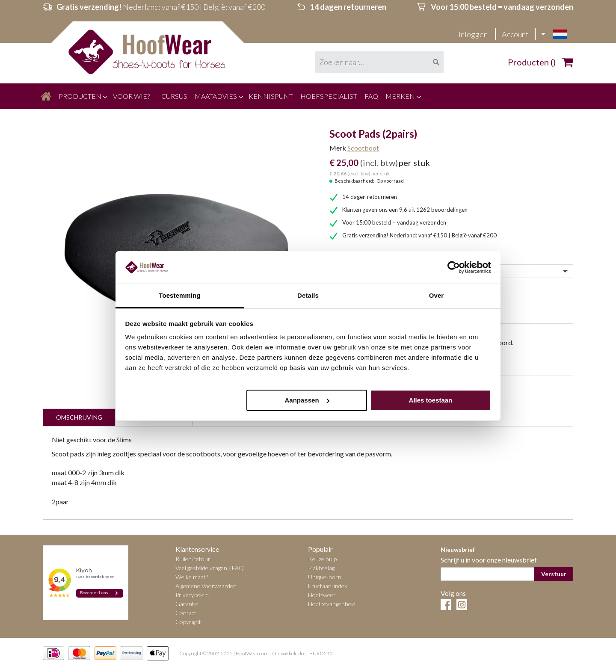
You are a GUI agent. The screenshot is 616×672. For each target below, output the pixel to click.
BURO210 (321, 654)
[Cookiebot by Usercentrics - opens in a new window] (454, 267)
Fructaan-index (327, 586)
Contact (186, 613)
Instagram (462, 605)
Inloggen (474, 34)
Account (515, 34)
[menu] (308, 96)
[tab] (79, 417)
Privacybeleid (192, 595)
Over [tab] (437, 295)
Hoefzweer (322, 595)
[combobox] (379, 62)
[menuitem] (46, 96)
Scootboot (363, 148)
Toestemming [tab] (180, 295)
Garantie (187, 604)
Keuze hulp (322, 559)
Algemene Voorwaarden (206, 586)
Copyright (188, 622)
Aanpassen (307, 400)
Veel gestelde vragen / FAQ (210, 568)
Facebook (446, 605)
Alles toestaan (431, 400)
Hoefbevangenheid (332, 604)
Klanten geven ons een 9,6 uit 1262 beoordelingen (405, 210)
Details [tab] (308, 295)
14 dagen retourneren (370, 197)
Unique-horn (325, 577)
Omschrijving (79, 417)
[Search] (436, 62)
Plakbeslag (321, 568)
